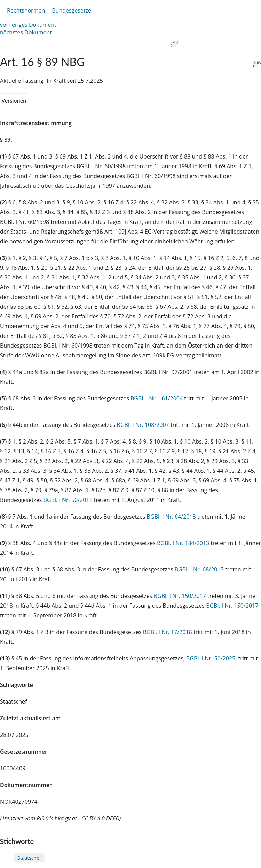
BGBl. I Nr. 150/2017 (180, 596)
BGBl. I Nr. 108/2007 (143, 425)
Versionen (14, 100)
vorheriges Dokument (28, 25)
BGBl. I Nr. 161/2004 (157, 398)
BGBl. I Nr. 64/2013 (171, 517)
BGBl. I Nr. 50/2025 (211, 658)
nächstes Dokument (26, 32)
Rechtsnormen (26, 10)
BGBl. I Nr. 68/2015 (199, 569)
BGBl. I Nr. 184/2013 (183, 543)
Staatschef (29, 858)
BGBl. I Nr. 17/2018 (168, 632)
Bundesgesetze (72, 10)
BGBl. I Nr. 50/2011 (68, 500)
